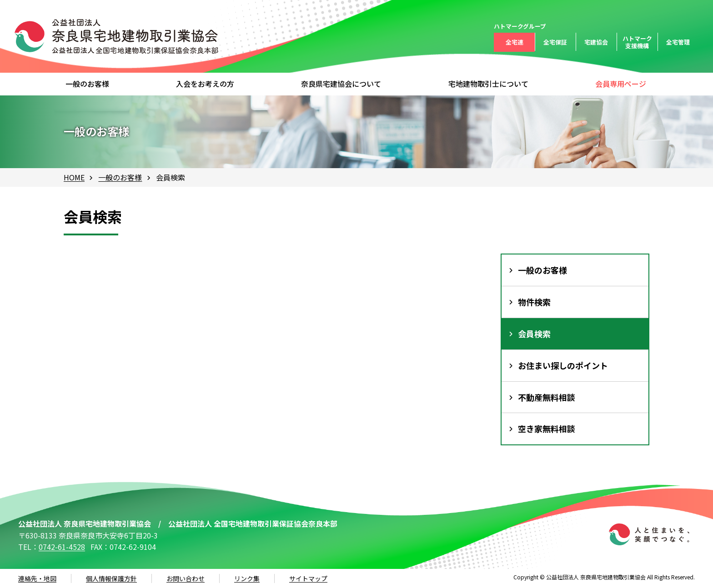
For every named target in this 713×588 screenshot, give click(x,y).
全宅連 (515, 42)
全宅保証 (555, 42)
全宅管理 (678, 42)
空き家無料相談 (547, 429)
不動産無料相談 (547, 397)
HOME (74, 177)
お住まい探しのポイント (563, 365)
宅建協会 (596, 42)
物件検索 (534, 302)
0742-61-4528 (62, 547)
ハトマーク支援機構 (637, 42)
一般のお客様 (120, 177)
